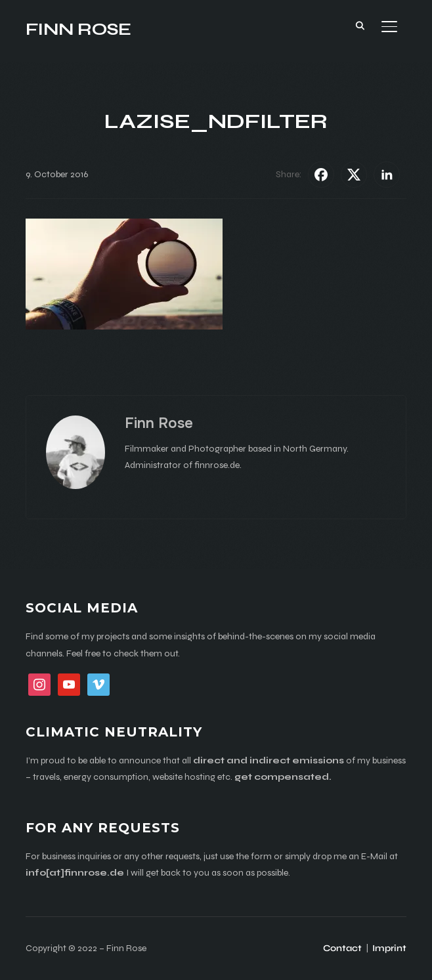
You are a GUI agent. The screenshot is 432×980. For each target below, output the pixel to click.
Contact (342, 948)
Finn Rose (78, 29)
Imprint (389, 948)
